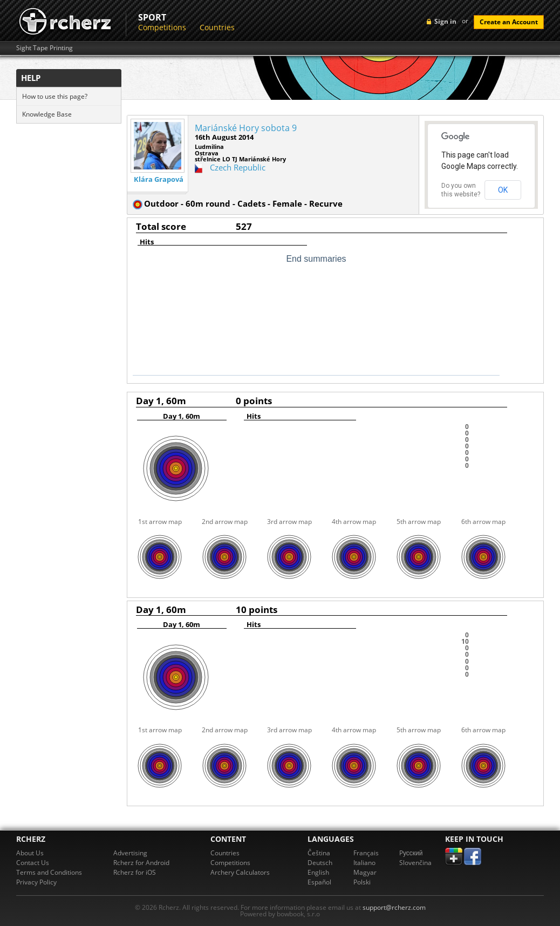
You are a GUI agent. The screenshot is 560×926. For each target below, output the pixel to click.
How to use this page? (55, 96)
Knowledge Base (47, 114)
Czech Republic (238, 167)
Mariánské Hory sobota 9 (246, 128)
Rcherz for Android (141, 863)
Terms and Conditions (49, 872)
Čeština (319, 853)
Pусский (411, 853)
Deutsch (320, 863)
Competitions (162, 27)
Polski (362, 882)
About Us (30, 853)
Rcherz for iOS (135, 872)
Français (366, 853)
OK (503, 190)
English (318, 872)
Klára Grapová (159, 179)
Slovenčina (415, 863)
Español (319, 882)
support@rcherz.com (394, 907)
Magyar (365, 872)
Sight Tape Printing (45, 48)
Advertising (130, 853)
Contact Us (33, 863)
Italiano (364, 863)
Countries (217, 27)
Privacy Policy (36, 882)
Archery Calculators (240, 872)
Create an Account (509, 22)
